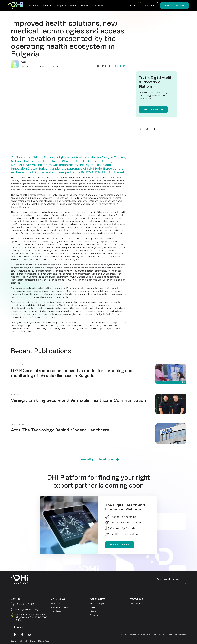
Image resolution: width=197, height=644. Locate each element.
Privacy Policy (144, 634)
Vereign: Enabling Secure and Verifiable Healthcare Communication (78, 400)
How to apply (97, 603)
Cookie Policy (158, 634)
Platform (149, 6)
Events (94, 615)
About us (55, 603)
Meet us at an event (169, 579)
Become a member (174, 6)
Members (56, 611)
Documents (136, 603)
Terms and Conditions (176, 634)
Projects (94, 607)
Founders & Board (60, 607)
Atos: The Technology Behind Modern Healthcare (60, 430)
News (93, 611)
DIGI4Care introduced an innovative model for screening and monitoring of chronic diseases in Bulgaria (72, 373)
